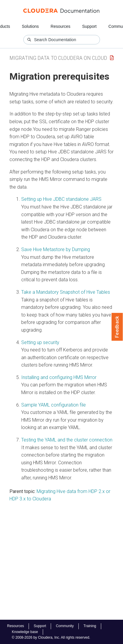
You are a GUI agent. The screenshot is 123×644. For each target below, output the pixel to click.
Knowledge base (25, 632)
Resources (61, 26)
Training (90, 626)
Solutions (30, 26)
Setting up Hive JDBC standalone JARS (61, 199)
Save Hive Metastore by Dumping (56, 249)
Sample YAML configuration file (54, 405)
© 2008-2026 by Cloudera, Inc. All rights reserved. (51, 637)
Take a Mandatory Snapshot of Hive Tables (66, 292)
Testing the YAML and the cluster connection (67, 440)
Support (89, 26)
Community (65, 626)
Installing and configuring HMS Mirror (59, 377)
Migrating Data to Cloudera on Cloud (58, 58)
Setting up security (40, 342)
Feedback (117, 327)
